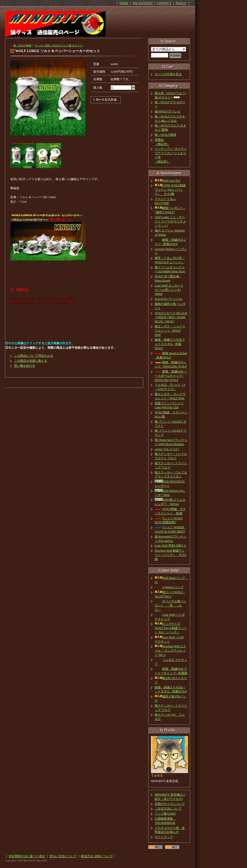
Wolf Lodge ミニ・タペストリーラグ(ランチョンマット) (170, 221)
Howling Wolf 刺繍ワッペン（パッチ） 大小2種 (171, 555)
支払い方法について (63, 856)
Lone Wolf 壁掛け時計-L (170, 546)
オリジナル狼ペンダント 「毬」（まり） (171, 605)
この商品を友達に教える (31, 361)
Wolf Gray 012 (168, 181)
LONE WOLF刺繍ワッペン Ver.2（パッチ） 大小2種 (170, 190)
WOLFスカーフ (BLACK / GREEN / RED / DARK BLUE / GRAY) (171, 317)
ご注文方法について (168, 809)
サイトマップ (164, 837)
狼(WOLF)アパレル (168, 111)
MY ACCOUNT (143, 3)
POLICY (181, 3)
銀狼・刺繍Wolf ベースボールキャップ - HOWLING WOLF (171, 376)
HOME (124, 3)
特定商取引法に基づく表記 (27, 856)
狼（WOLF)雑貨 (23, 45)
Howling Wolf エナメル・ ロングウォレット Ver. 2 (170, 651)
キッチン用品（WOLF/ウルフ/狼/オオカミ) (59, 45)
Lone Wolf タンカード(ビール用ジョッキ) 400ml (169, 290)
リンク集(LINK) (165, 814)
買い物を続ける (25, 366)
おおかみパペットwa (169, 299)
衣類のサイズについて (170, 804)
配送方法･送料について (97, 856)
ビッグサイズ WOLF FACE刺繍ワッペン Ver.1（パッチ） (171, 628)
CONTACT (164, 3)
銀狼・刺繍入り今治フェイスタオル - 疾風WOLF (170, 344)
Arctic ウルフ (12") (167, 449)
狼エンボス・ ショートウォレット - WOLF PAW (170, 331)
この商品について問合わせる (34, 356)
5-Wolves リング (169, 587)
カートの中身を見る (168, 74)
